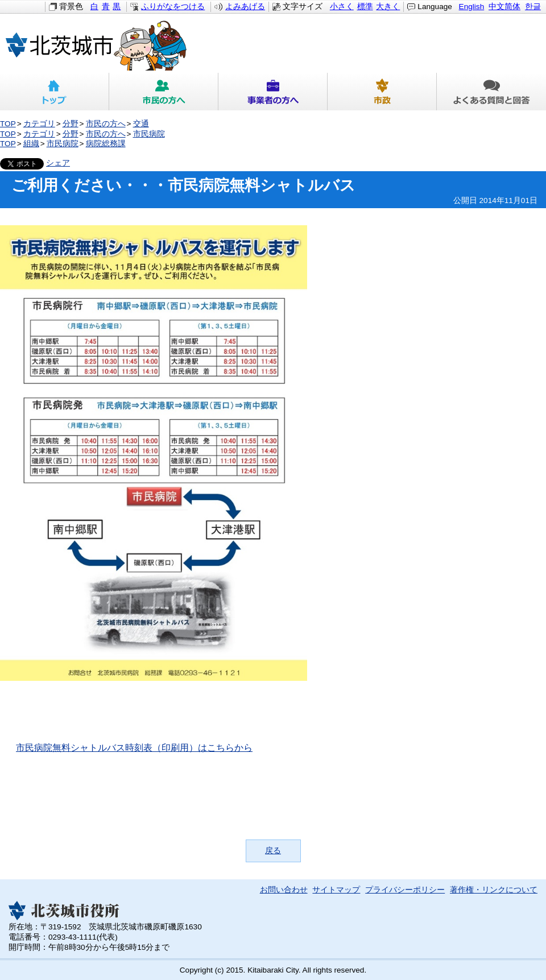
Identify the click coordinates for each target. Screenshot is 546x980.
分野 (71, 124)
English (472, 7)
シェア (58, 163)
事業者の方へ (273, 92)
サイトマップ (336, 890)
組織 (31, 144)
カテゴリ (39, 124)
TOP (8, 124)
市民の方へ (164, 92)
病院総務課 (106, 144)
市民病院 (149, 134)
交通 (141, 124)
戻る (273, 851)
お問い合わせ (284, 890)
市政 (382, 92)
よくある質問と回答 (491, 92)
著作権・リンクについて (494, 890)
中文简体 (504, 7)
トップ (55, 92)
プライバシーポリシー (405, 890)
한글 (533, 7)
